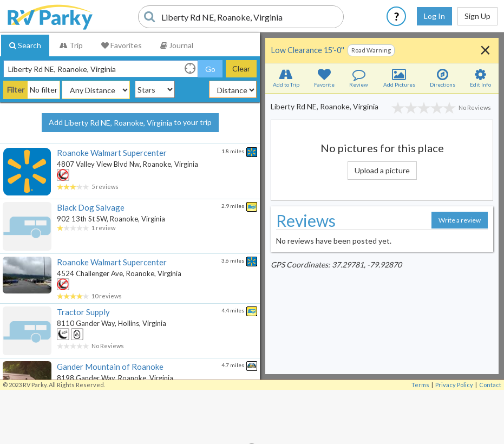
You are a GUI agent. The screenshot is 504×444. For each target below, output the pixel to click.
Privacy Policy (454, 385)
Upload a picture (382, 170)
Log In (434, 16)
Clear (241, 68)
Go (210, 69)
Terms (420, 385)
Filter (16, 90)
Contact (490, 385)
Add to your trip (130, 123)
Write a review (460, 220)
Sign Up (477, 16)
